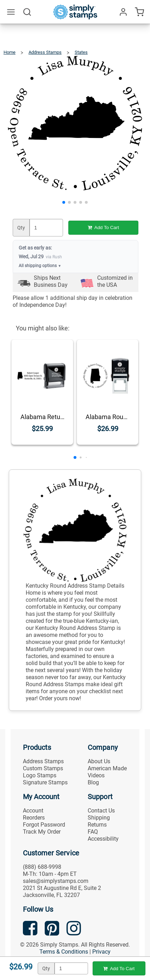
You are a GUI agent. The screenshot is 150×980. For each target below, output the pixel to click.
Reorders (34, 818)
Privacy (101, 952)
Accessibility (103, 839)
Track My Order (42, 832)
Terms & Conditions (64, 952)
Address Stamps (43, 761)
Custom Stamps (43, 768)
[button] (64, 202)
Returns (97, 825)
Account (33, 811)
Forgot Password (44, 825)
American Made (107, 768)
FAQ (93, 832)
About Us (99, 761)
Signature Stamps (45, 782)
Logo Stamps (40, 775)
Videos (96, 775)
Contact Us (101, 811)
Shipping (99, 818)
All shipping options (40, 266)
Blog (93, 782)
